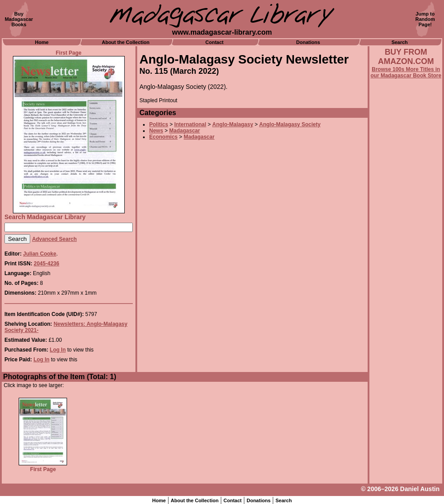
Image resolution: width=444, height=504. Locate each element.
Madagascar (184, 131)
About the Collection (126, 42)
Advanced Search (54, 239)
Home (42, 42)
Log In (58, 350)
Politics (159, 124)
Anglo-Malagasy (233, 124)
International (190, 124)
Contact (215, 42)
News (156, 131)
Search (400, 42)
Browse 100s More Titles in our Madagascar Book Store (406, 72)
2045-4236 (46, 264)
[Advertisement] (406, 319)
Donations (308, 42)
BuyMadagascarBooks (19, 19)
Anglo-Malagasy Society (290, 124)
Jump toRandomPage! (425, 19)
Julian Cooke (40, 254)
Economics (163, 137)
